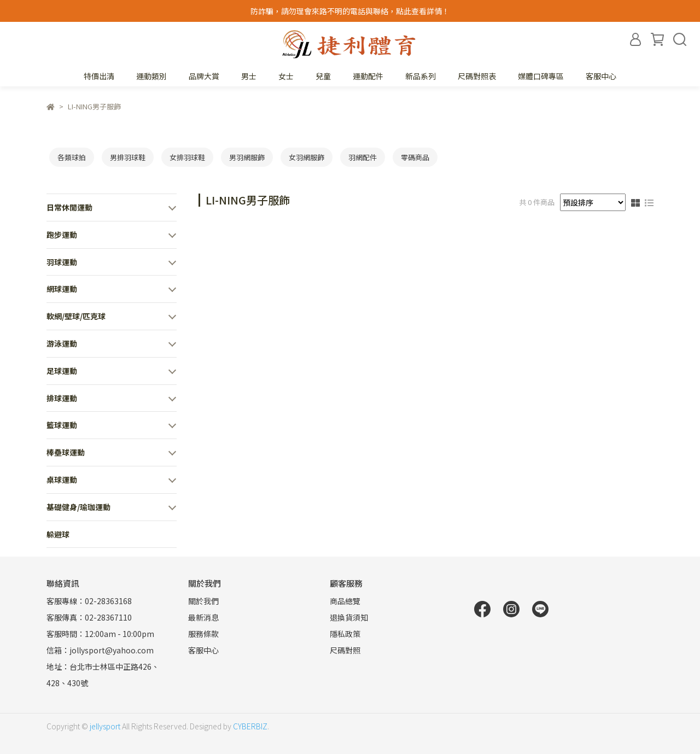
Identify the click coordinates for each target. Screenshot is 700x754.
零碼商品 (415, 157)
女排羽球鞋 (187, 157)
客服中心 (601, 76)
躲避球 (58, 534)
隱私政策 (345, 634)
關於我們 (203, 601)
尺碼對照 (345, 650)
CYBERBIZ (250, 726)
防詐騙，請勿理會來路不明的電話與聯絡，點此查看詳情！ (350, 11)
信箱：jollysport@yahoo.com (100, 650)
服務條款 (203, 634)
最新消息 (203, 617)
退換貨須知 (349, 617)
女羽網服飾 (307, 157)
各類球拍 (72, 157)
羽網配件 (363, 157)
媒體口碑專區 (541, 76)
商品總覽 (345, 601)
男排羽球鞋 (128, 157)
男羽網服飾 (247, 157)
